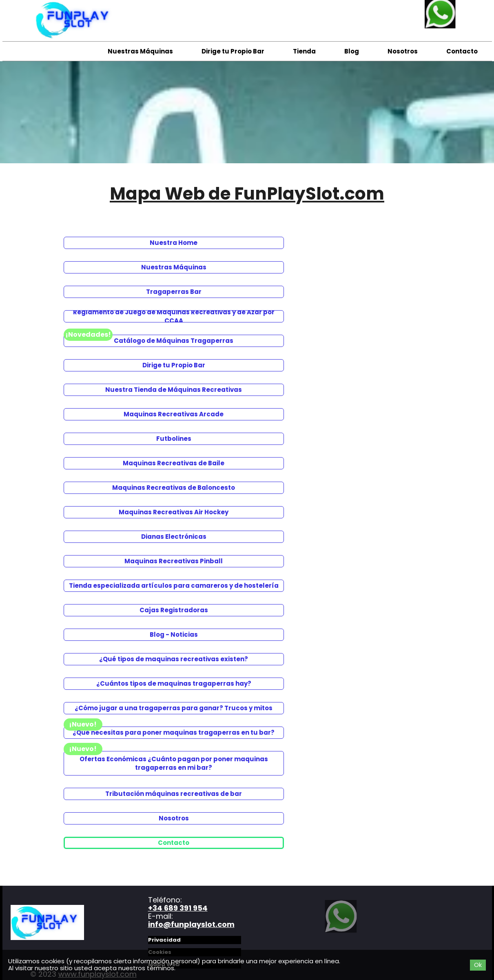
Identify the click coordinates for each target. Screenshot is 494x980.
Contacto (462, 51)
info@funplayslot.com (191, 924)
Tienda (304, 51)
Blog (352, 51)
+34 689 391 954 (178, 908)
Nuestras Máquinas (140, 51)
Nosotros (403, 51)
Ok (478, 965)
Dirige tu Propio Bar (233, 51)
